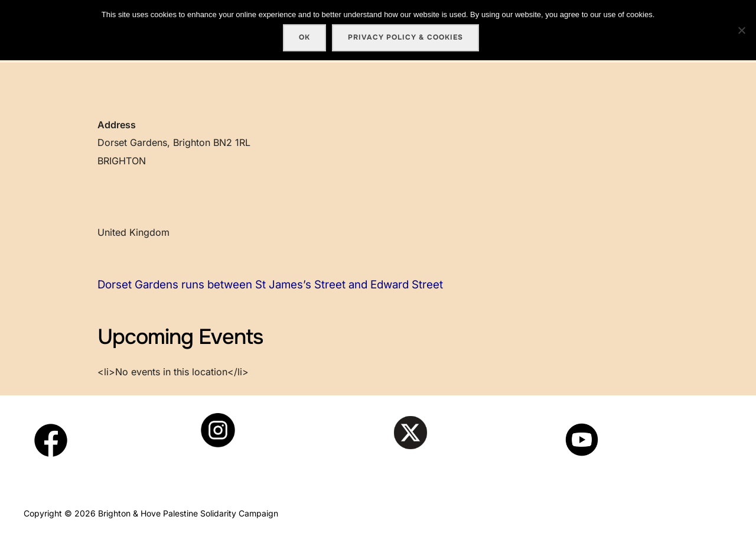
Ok (304, 37)
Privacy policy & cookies (405, 37)
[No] (741, 30)
